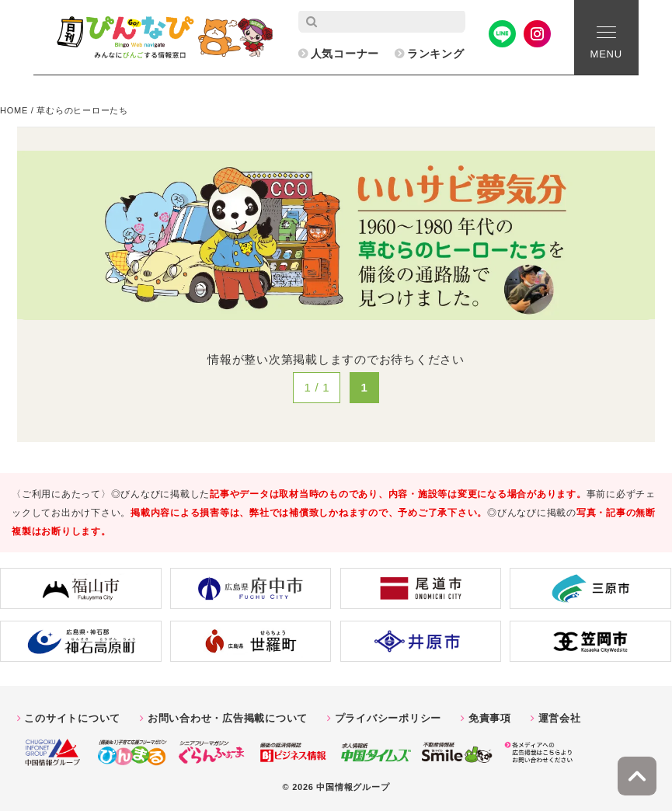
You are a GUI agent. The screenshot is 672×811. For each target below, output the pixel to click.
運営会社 (560, 718)
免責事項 (490, 718)
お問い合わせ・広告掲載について (228, 718)
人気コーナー (345, 54)
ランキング (436, 54)
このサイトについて (72, 718)
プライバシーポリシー (388, 718)
